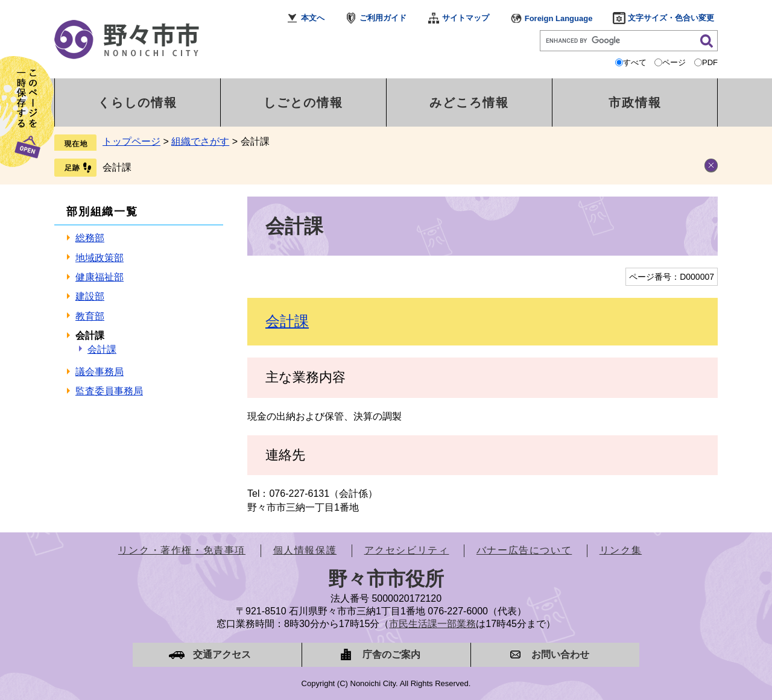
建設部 (90, 296)
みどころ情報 (469, 102)
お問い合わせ (560, 654)
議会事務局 (100, 372)
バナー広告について (524, 550)
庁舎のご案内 (391, 654)
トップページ (131, 141)
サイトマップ (466, 18)
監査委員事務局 (109, 391)
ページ (674, 62)
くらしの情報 (138, 102)
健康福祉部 (100, 277)
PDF (710, 62)
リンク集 (621, 550)
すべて (635, 62)
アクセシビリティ (407, 550)
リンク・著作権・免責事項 (182, 550)
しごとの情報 (303, 102)
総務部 (90, 238)
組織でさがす (200, 141)
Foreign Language (559, 18)
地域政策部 (100, 258)
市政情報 (635, 102)
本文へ (313, 18)
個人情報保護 (305, 550)
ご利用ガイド (383, 18)
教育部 (90, 316)
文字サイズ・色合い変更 (671, 18)
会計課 (117, 167)
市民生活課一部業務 (432, 624)
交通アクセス (222, 654)
